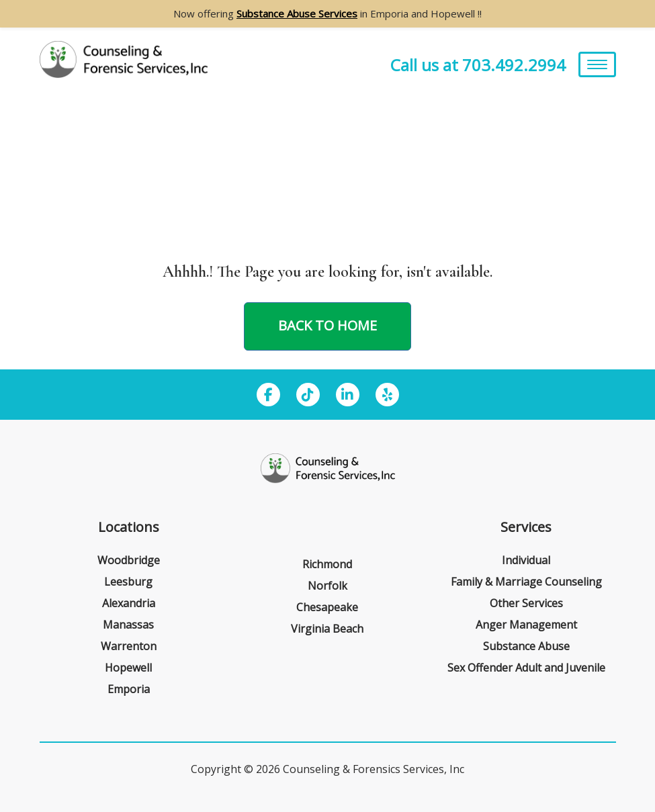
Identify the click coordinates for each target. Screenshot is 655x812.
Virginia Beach (327, 629)
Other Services (526, 603)
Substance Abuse (526, 646)
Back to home (327, 325)
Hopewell (128, 668)
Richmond (327, 564)
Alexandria (129, 603)
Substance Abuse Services (297, 13)
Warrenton (129, 646)
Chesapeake (327, 607)
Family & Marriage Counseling (526, 582)
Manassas (128, 625)
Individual (526, 560)
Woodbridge (129, 560)
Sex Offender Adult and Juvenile (526, 668)
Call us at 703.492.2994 (478, 65)
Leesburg (128, 582)
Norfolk (327, 586)
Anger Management (526, 625)
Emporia (129, 689)
